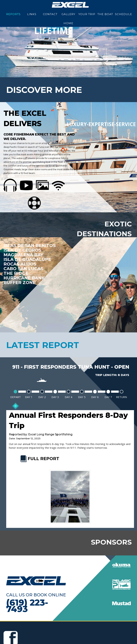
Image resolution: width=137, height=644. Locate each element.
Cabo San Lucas (23, 269)
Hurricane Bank (24, 278)
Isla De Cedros (22, 250)
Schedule (124, 14)
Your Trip (87, 14)
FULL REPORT (39, 459)
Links (32, 14)
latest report (43, 345)
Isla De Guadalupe (27, 259)
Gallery (68, 14)
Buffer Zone (19, 283)
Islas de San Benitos (29, 246)
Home (68, 23)
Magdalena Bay (23, 255)
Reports (13, 14)
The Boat (105, 14)
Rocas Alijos (20, 264)
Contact (50, 14)
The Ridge (16, 273)
